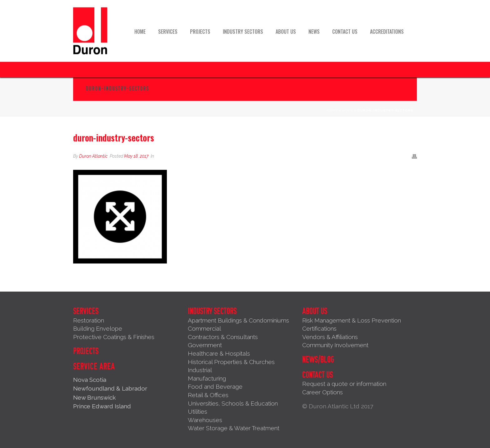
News (314, 32)
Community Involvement (335, 345)
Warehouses (205, 420)
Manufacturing (207, 378)
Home (140, 32)
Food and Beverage (215, 386)
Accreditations (387, 32)
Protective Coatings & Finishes (114, 337)
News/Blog (318, 360)
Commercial (204, 328)
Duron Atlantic (93, 156)
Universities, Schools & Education (233, 403)
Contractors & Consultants (223, 337)
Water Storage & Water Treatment (234, 428)
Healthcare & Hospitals (219, 353)
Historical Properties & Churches (231, 362)
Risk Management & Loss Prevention (352, 320)
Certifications (319, 328)
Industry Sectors (243, 32)
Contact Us (345, 32)
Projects (200, 32)
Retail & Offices (208, 395)
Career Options (322, 392)
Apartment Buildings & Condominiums (238, 320)
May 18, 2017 (136, 156)
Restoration (89, 320)
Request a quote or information (344, 384)
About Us (286, 32)
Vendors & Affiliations (330, 337)
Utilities (197, 411)
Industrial (200, 370)
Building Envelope (98, 328)
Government (205, 345)
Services (168, 32)
